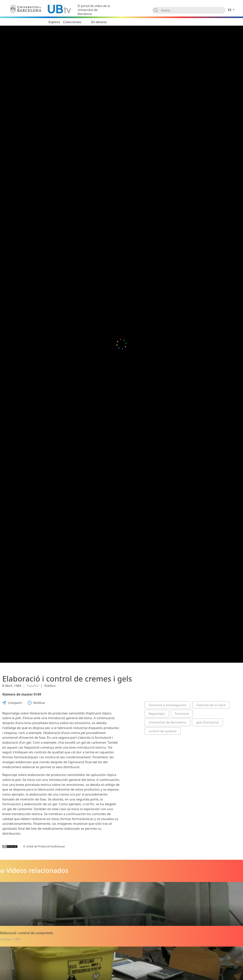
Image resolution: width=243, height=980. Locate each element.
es (230, 10)
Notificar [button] (36, 703)
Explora (54, 22)
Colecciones (72, 22)
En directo (99, 22)
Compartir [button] (12, 703)
